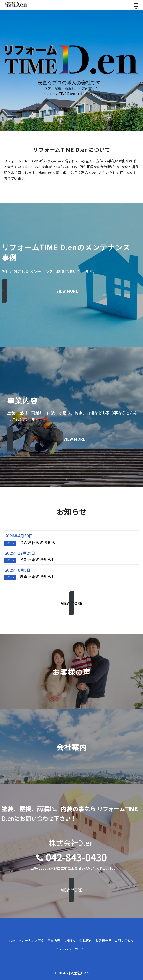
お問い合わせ (124, 940)
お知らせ (70, 940)
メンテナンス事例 (31, 940)
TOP (12, 940)
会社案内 (86, 940)
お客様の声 (104, 940)
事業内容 (54, 940)
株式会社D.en (78, 973)
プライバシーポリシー (71, 949)
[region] (71, 71)
